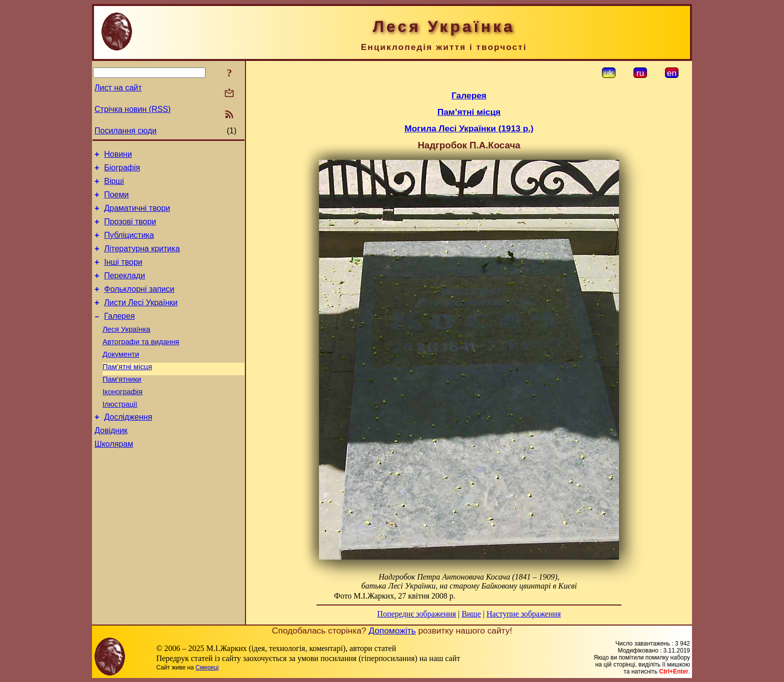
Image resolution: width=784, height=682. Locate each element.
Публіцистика (129, 246)
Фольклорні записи (139, 306)
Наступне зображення (524, 614)
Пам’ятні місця (127, 392)
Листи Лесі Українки (141, 321)
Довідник (111, 463)
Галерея (119, 336)
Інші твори (123, 276)
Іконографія (122, 420)
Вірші (114, 186)
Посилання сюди (125, 131)
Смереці (207, 668)
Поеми (116, 201)
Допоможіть (392, 631)
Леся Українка (126, 350)
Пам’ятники (122, 406)
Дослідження (128, 448)
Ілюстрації (120, 434)
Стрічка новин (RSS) (132, 109)
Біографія (122, 171)
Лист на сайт (118, 88)
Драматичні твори (137, 216)
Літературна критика (142, 261)
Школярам (114, 478)
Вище (471, 614)
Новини (118, 156)
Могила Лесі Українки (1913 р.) (469, 128)
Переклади (124, 291)
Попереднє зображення (416, 614)
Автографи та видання (141, 364)
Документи (121, 378)
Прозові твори (130, 231)
